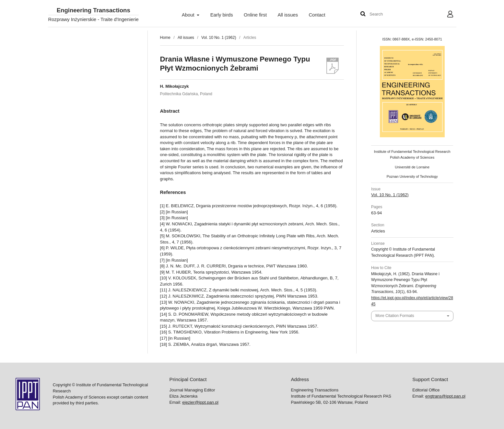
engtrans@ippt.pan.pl (445, 396)
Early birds (222, 15)
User (445, 15)
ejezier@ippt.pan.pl (200, 402)
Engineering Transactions (94, 11)
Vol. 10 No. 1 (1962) (219, 38)
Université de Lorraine (412, 167)
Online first (255, 15)
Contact (317, 15)
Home (165, 38)
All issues (288, 15)
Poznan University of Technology (412, 176)
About (189, 15)
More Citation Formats (395, 316)
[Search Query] (389, 14)
